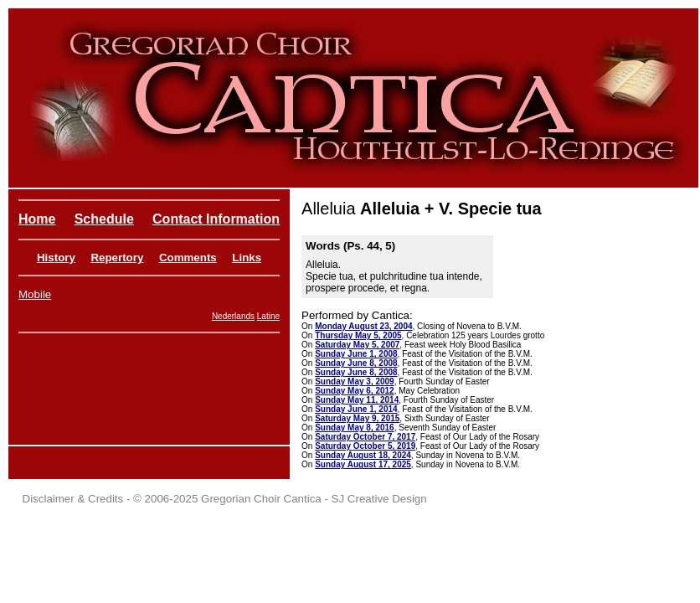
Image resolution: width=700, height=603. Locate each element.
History (56, 258)
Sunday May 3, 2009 (355, 381)
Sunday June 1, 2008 (356, 354)
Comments (188, 258)
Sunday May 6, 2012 (355, 391)
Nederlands (233, 316)
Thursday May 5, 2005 (358, 335)
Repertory (117, 258)
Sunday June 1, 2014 (356, 409)
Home (37, 219)
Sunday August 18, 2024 (363, 455)
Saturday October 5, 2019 (365, 446)
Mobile (35, 294)
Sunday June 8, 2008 (356, 363)
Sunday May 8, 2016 (355, 428)
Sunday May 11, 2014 (357, 400)
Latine (268, 316)
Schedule (104, 219)
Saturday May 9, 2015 (357, 418)
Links (247, 258)
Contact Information (216, 219)
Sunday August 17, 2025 (363, 464)
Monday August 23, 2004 (363, 326)
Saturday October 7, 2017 (365, 437)
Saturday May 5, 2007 (357, 345)
